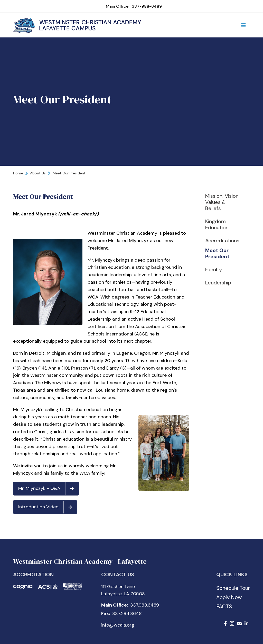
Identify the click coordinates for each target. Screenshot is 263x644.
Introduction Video (47, 507)
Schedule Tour (233, 588)
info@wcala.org (118, 625)
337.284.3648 (127, 613)
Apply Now (229, 597)
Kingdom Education (217, 224)
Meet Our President (217, 253)
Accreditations (222, 241)
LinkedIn (247, 623)
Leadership (218, 283)
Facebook (225, 623)
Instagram (232, 623)
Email (239, 623)
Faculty (214, 270)
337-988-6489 (147, 6)
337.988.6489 (145, 605)
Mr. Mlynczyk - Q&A (48, 489)
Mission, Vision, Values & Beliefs (221, 202)
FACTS (224, 607)
